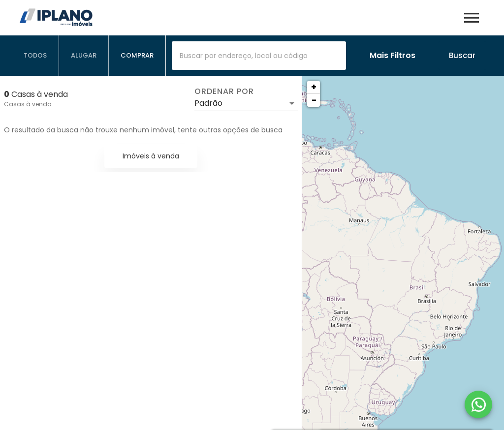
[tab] (35, 56)
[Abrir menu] (472, 18)
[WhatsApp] (478, 404)
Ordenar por (224, 92)
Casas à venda (28, 104)
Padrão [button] (208, 103)
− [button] (314, 100)
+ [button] (314, 87)
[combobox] (259, 56)
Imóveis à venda (151, 156)
